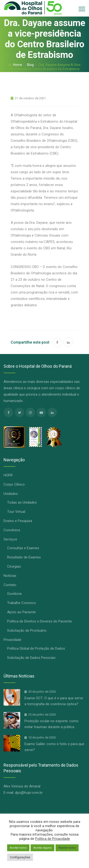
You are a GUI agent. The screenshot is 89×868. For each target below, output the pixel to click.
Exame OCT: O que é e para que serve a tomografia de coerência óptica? (54, 701)
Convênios (12, 530)
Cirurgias (14, 566)
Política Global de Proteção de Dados (36, 648)
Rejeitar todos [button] (67, 848)
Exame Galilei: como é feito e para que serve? (54, 747)
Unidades (11, 494)
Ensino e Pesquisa (18, 521)
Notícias (10, 576)
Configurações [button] (20, 857)
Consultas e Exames (23, 548)
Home (15, 65)
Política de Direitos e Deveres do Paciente (40, 621)
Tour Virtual (16, 512)
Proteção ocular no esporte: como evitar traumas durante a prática (52, 724)
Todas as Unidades (22, 502)
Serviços (10, 539)
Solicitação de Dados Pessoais (31, 658)
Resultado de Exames (24, 557)
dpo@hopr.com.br (29, 793)
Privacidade (12, 640)
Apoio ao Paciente (21, 612)
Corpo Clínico (14, 484)
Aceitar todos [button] (18, 848)
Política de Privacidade (53, 839)
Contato (10, 585)
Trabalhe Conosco (21, 603)
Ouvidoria (14, 594)
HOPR (8, 475)
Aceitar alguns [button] (42, 848)
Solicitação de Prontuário (27, 630)
